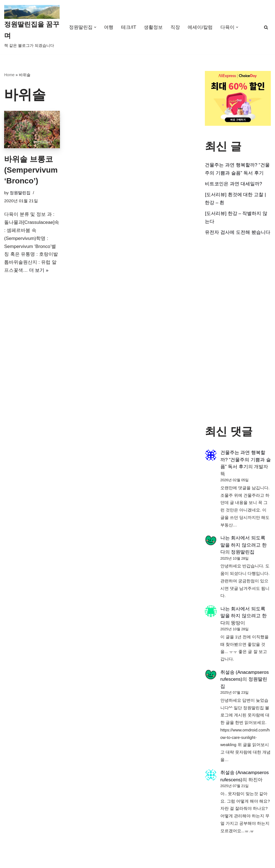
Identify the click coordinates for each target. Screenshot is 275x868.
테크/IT (129, 27)
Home (9, 75)
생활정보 (153, 27)
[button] (95, 27)
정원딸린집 (20, 193)
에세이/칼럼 (200, 27)
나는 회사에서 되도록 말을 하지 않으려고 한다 (244, 545)
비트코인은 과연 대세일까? (233, 184)
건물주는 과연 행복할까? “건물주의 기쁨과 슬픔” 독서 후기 (246, 460)
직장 (175, 27)
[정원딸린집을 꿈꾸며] (32, 27)
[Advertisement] (238, 331)
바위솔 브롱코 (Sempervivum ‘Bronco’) (31, 170)
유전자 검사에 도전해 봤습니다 (237, 232)
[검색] (266, 27)
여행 (109, 27)
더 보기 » (39, 270)
